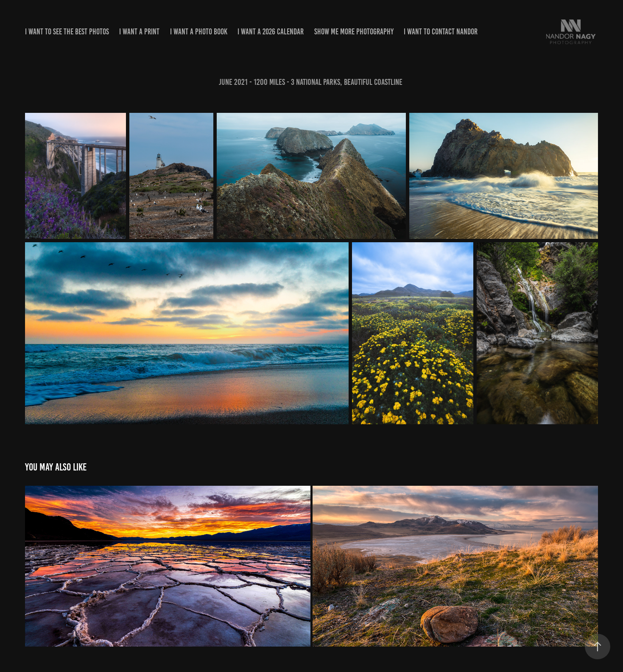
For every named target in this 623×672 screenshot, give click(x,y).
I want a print (139, 32)
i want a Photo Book (199, 32)
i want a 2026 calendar (271, 32)
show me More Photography (354, 32)
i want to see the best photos (67, 32)
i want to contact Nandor (441, 32)
